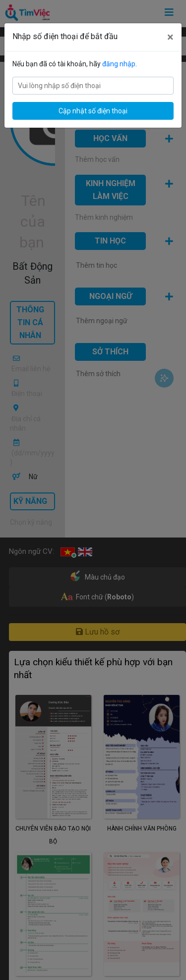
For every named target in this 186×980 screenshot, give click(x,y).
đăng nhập (119, 64)
